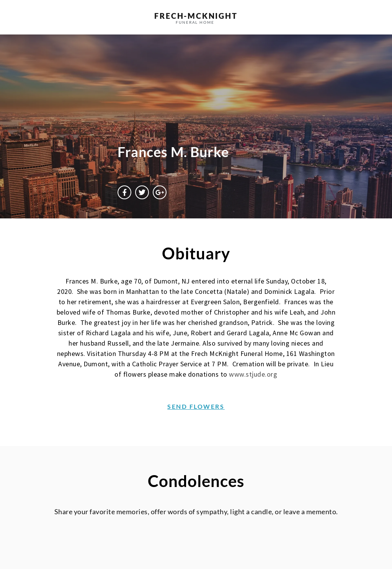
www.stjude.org (253, 374)
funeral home (195, 22)
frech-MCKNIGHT (196, 16)
